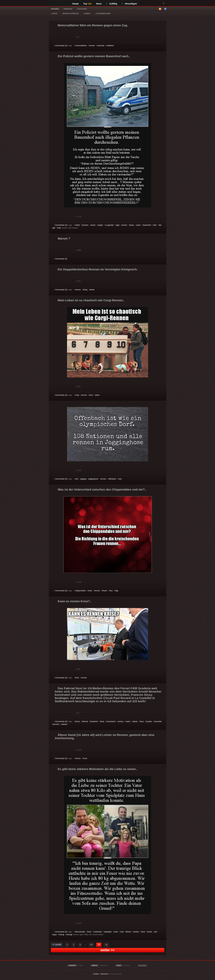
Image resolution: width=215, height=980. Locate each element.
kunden (149, 722)
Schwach (68, 37)
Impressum (104, 974)
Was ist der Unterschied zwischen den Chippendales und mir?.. (102, 489)
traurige (69, 935)
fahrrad (85, 722)
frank (102, 722)
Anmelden (55, 9)
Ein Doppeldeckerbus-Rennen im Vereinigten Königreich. (98, 269)
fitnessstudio (80, 932)
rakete (135, 722)
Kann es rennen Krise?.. (75, 601)
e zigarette (109, 225)
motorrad (101, 46)
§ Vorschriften (82, 9)
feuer (89, 932)
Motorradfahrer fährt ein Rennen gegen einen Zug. (93, 25)
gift (54, 228)
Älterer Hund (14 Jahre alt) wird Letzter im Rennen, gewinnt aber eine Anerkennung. (105, 737)
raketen (64, 724)
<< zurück (57, 945)
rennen (92, 46)
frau (111, 591)
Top (87, 4)
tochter (136, 932)
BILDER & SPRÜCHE (70, 14)
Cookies (96, 974)
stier (155, 225)
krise (77, 678)
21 (106, 945)
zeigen (100, 225)
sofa (122, 932)
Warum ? (64, 238)
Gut (57, 37)
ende (90, 591)
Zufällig (112, 4)
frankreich (94, 722)
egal (118, 225)
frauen (105, 591)
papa (55, 935)
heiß (59, 228)
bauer (132, 225)
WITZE (54, 14)
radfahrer (110, 46)
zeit (156, 932)
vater (116, 932)
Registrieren (68, 9)
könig (85, 290)
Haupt (76, 4)
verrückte (158, 722)
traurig (62, 935)
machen (85, 225)
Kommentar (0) (61, 46)
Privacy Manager (116, 974)
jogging (83, 479)
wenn (139, 225)
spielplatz (108, 932)
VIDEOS (87, 14)
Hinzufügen (129, 4)
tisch (91, 395)
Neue (99, 4)
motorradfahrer (81, 46)
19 (91, 945)
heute (150, 932)
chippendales (81, 591)
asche (93, 225)
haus (143, 932)
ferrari (78, 722)
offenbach (112, 479)
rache (128, 722)
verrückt (56, 724)
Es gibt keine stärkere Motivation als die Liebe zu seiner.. (98, 769)
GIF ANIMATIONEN (103, 14)
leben (97, 395)
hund (85, 758)
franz (142, 722)
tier (160, 225)
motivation (98, 932)
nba (120, 479)
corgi (77, 395)
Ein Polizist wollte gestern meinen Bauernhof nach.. (94, 56)
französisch (111, 722)
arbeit (78, 225)
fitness (129, 932)
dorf (77, 479)
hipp (117, 591)
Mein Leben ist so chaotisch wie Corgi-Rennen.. (91, 300)
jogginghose (94, 479)
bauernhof (147, 225)
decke (92, 290)
